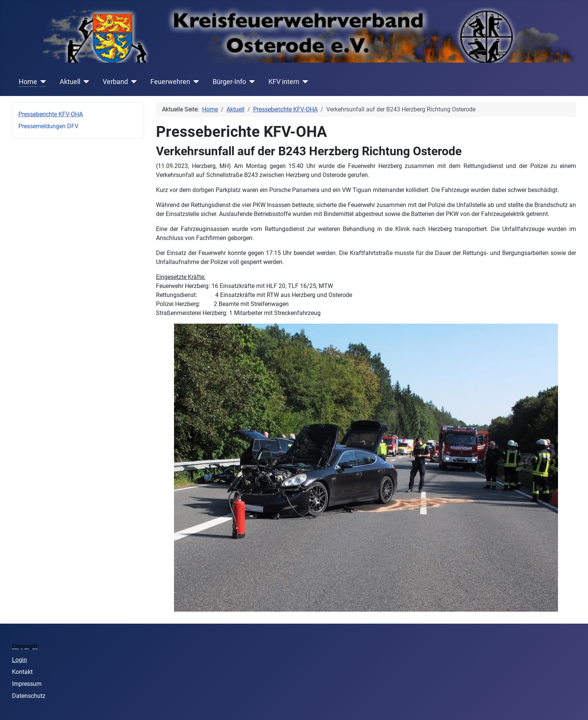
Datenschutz (29, 696)
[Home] (42, 82)
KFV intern (284, 82)
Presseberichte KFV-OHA (51, 114)
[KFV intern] (304, 82)
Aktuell (70, 82)
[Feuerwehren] (195, 82)
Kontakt (22, 672)
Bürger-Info (229, 82)
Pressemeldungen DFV (48, 126)
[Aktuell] (85, 82)
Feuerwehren (170, 82)
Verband (115, 82)
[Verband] (133, 82)
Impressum (27, 684)
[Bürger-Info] (251, 82)
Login (19, 660)
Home (28, 82)
